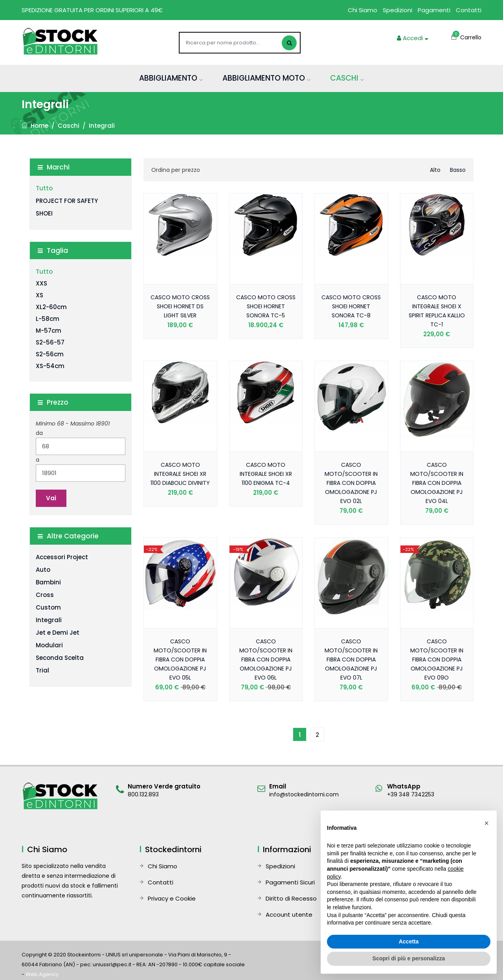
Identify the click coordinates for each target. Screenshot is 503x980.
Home (35, 126)
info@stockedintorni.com (304, 794)
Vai (51, 498)
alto (435, 170)
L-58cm (48, 319)
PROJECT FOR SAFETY (67, 201)
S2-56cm (50, 354)
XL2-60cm (51, 307)
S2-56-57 (50, 342)
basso (458, 170)
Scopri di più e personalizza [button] (409, 958)
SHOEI (44, 213)
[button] (486, 823)
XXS (41, 283)
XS (39, 295)
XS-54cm (50, 366)
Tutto (44, 188)
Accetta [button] (409, 941)
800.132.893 (143, 794)
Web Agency (42, 974)
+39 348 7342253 (411, 794)
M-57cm (49, 331)
